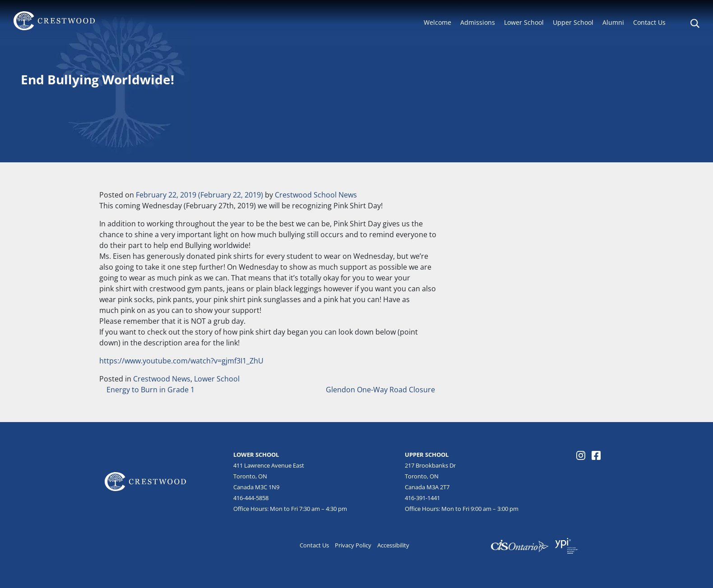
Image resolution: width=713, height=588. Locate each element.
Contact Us (649, 22)
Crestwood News (162, 379)
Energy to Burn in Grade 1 (150, 390)
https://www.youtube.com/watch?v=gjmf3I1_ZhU (181, 361)
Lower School (524, 22)
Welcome (438, 22)
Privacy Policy (353, 545)
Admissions (478, 22)
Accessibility (393, 545)
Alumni (613, 22)
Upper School (573, 22)
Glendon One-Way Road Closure (381, 390)
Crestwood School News (316, 195)
